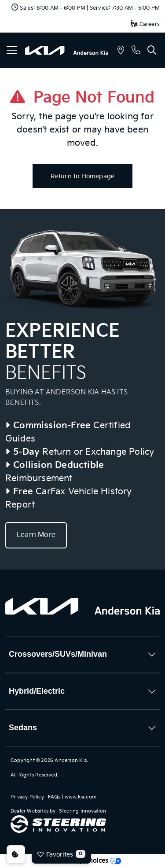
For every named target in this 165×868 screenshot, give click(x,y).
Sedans (23, 728)
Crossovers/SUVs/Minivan (58, 654)
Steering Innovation (83, 811)
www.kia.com (81, 797)
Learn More (36, 535)
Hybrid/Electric (37, 691)
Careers (145, 24)
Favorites (61, 854)
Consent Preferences (16, 854)
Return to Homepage (83, 176)
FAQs (54, 797)
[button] (121, 51)
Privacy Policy (27, 797)
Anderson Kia (70, 760)
